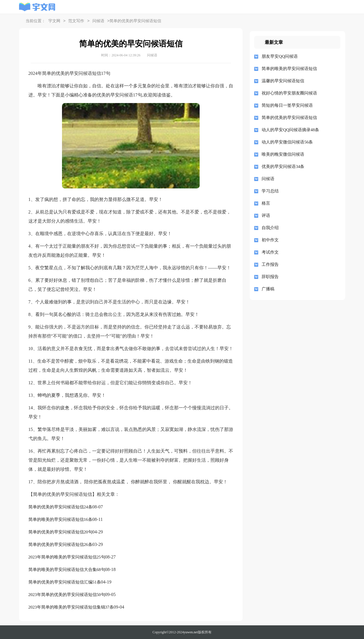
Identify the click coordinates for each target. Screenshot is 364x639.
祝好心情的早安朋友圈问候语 (289, 93)
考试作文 (270, 252)
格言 (266, 203)
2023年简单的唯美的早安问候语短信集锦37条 (71, 607)
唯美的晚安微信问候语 (283, 154)
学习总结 (270, 191)
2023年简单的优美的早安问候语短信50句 (67, 595)
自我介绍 (270, 228)
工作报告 (270, 264)
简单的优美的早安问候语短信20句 (60, 532)
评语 (266, 215)
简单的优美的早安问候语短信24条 (60, 507)
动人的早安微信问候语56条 (287, 142)
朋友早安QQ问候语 (280, 56)
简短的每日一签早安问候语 (287, 105)
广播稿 (268, 289)
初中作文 (270, 240)
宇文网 (54, 21)
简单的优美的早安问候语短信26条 (60, 545)
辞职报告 (270, 277)
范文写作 (76, 21)
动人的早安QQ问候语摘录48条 (290, 130)
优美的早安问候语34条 (283, 167)
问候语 (98, 21)
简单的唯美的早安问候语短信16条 (60, 519)
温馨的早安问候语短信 (283, 81)
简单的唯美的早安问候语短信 (289, 69)
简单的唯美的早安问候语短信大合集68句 (67, 570)
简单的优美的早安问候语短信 (289, 118)
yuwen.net (191, 632)
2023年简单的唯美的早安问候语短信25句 (67, 557)
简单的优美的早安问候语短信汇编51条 (65, 582)
